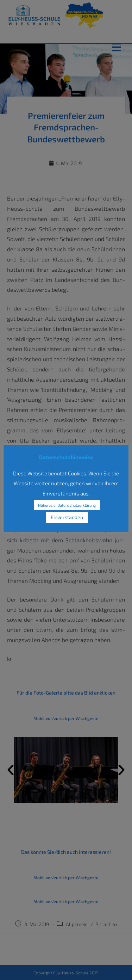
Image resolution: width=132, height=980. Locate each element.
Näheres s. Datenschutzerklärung (67, 505)
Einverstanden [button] (67, 517)
